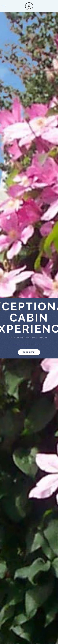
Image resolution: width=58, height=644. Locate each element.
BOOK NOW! (29, 352)
